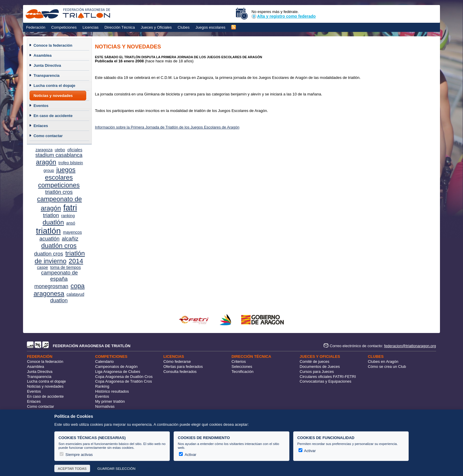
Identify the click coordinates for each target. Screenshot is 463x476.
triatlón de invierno (60, 257)
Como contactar (48, 136)
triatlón (48, 231)
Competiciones (64, 27)
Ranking (102, 386)
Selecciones (242, 367)
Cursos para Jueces (317, 372)
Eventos (41, 106)
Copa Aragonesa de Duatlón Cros (124, 377)
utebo (60, 150)
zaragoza (44, 150)
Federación (36, 27)
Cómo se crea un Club (387, 367)
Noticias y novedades (53, 96)
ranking (68, 216)
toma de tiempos (66, 267)
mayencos (72, 232)
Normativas (105, 406)
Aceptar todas (72, 468)
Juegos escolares (210, 27)
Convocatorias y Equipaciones (326, 381)
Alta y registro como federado (284, 16)
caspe (42, 267)
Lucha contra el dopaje (54, 86)
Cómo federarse (177, 362)
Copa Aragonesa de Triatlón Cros (123, 381)
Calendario (104, 362)
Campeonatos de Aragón (116, 367)
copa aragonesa (59, 290)
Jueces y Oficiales (156, 27)
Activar (188, 455)
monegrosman (51, 286)
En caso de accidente (53, 116)
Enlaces (41, 126)
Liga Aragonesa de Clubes (118, 372)
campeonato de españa (59, 276)
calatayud (75, 294)
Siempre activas (76, 455)
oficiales (75, 150)
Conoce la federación (53, 45)
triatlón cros (59, 192)
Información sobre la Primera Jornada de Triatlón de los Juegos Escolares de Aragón (167, 127)
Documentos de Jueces (320, 367)
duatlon (59, 300)
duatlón (53, 222)
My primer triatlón (110, 401)
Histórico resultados (112, 391)
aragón (46, 162)
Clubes (184, 27)
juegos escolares (60, 174)
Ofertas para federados (183, 367)
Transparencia (46, 75)
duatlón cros (59, 246)
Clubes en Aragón (383, 362)
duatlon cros (49, 254)
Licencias (90, 27)
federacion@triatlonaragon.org (410, 346)
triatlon (51, 215)
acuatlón (50, 239)
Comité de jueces (314, 362)
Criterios (239, 362)
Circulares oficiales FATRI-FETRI (328, 377)
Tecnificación (242, 372)
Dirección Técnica (120, 27)
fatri (70, 208)
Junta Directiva (47, 65)
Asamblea (42, 55)
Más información (163, 468)
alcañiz (70, 239)
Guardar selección (116, 468)
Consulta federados (180, 372)
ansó (71, 223)
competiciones (59, 185)
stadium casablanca (59, 155)
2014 (76, 261)
